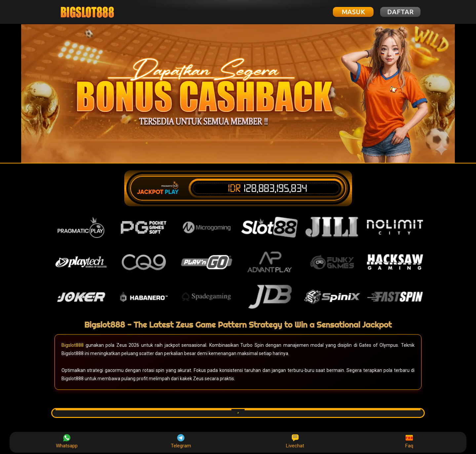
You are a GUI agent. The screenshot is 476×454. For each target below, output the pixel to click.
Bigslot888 (73, 345)
